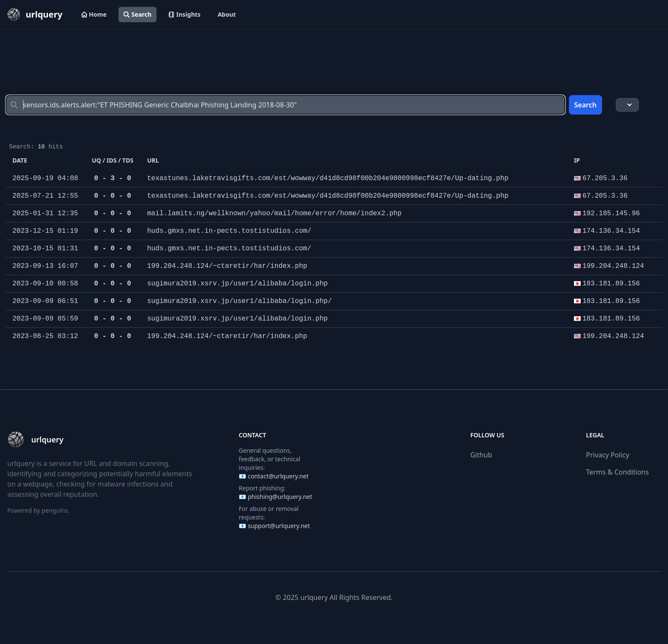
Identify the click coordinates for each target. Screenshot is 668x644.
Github (481, 455)
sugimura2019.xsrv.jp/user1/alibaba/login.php (237, 284)
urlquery (314, 597)
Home (94, 14)
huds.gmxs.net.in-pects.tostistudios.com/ (229, 231)
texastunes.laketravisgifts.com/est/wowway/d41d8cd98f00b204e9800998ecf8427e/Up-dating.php (328, 178)
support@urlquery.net (279, 526)
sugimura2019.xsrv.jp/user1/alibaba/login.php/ (239, 301)
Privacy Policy (607, 455)
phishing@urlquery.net (280, 497)
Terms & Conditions (617, 472)
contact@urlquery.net (278, 476)
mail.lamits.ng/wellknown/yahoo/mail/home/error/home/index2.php (274, 214)
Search (137, 14)
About (227, 14)
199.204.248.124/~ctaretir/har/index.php (227, 266)
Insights (185, 14)
